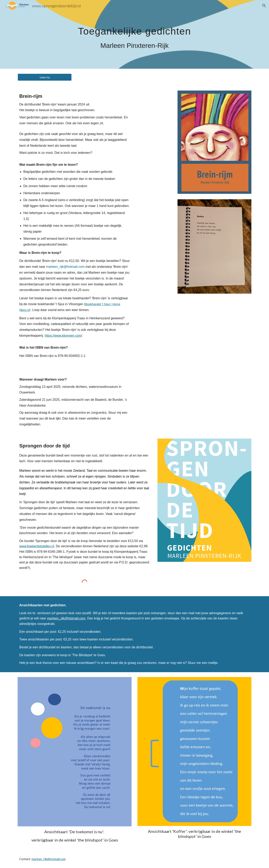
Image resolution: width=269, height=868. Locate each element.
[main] (134, 34)
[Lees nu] (45, 77)
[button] (264, 6)
